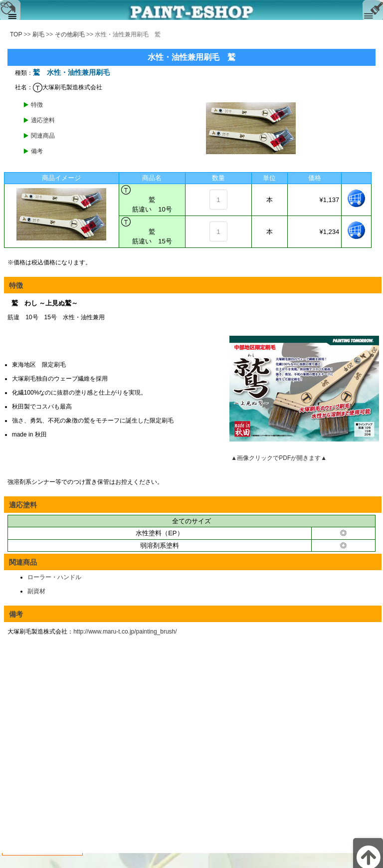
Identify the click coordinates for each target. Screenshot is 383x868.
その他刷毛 (70, 34)
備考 (37, 151)
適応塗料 (43, 120)
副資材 (36, 591)
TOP (16, 34)
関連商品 (43, 136)
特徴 (37, 105)
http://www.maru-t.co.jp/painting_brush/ (125, 632)
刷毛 (38, 34)
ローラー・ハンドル (54, 577)
